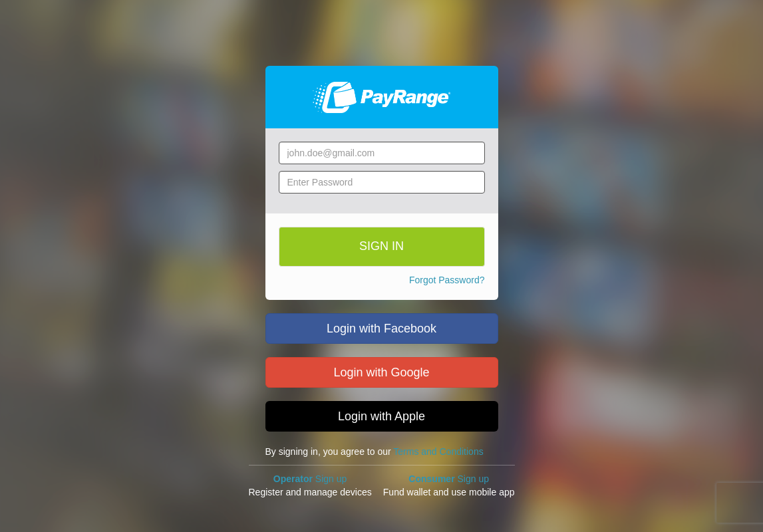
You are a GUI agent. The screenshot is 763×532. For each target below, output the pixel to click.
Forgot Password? (447, 280)
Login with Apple (381, 416)
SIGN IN (381, 246)
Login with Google (381, 372)
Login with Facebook (381, 329)
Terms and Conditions (438, 452)
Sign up (310, 479)
